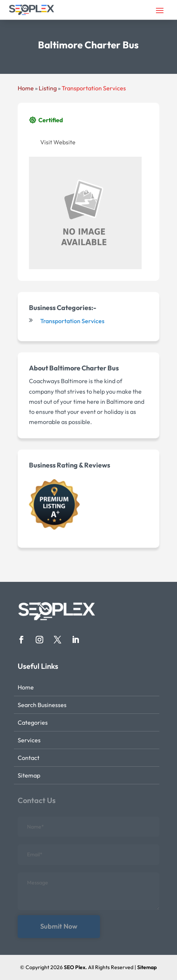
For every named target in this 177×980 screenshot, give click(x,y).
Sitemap (29, 775)
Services (29, 740)
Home (26, 88)
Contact (29, 758)
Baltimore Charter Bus (84, 368)
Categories (33, 722)
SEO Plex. (75, 967)
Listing (48, 88)
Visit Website (58, 142)
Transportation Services (94, 88)
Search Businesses (42, 705)
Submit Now (59, 926)
